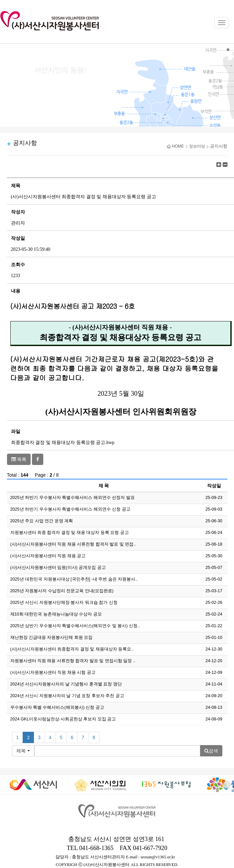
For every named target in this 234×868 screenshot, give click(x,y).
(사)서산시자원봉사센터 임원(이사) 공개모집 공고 (58, 568)
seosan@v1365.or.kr (158, 857)
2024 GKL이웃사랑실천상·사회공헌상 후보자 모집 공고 (63, 719)
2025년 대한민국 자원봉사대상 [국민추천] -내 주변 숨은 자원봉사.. (74, 579)
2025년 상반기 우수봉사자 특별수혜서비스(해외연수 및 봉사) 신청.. (75, 626)
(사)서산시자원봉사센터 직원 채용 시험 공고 (53, 672)
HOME (175, 146)
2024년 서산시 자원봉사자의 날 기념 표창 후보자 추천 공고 (67, 696)
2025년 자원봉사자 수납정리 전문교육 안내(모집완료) (62, 591)
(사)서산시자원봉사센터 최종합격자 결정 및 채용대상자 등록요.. (72, 649)
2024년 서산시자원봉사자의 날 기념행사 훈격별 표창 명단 (66, 684)
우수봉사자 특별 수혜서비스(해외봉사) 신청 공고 (57, 707)
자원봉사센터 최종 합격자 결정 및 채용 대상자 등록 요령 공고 (70, 533)
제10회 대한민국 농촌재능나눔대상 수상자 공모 (56, 614)
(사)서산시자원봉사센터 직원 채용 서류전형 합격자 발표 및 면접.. (73, 544)
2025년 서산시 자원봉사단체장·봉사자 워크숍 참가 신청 (64, 603)
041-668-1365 (96, 848)
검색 (211, 751)
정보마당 (197, 146)
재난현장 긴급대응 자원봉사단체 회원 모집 (52, 638)
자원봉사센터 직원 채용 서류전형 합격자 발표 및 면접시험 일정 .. (73, 661)
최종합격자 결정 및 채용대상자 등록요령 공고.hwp (63, 442)
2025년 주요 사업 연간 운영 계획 (42, 521)
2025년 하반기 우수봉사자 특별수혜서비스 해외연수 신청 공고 (70, 509)
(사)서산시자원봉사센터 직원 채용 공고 (48, 556)
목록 (19, 459)
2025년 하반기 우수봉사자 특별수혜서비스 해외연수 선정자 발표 (73, 498)
